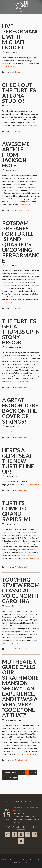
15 (6, 815)
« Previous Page (10, 772)
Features (19, 210)
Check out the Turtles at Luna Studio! (19, 93)
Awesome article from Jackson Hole (16, 155)
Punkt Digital (24, 862)
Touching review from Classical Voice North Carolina (21, 590)
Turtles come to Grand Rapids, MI (16, 511)
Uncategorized (21, 387)
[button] (21, 11)
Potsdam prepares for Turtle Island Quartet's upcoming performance (21, 242)
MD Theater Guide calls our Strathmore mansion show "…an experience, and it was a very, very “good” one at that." (20, 688)
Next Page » (12, 778)
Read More (9, 66)
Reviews (26, 210)
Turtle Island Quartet (21, 5)
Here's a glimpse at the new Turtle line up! (18, 461)
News (17, 72)
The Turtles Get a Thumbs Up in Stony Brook (21, 332)
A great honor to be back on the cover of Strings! (20, 411)
